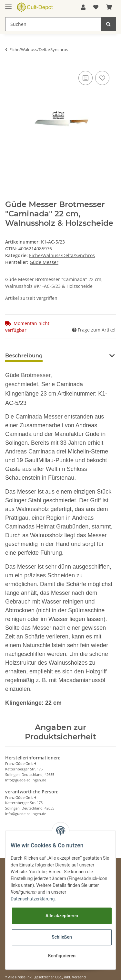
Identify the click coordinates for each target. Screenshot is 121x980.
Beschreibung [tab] (24, 356)
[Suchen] (53, 24)
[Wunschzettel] (96, 7)
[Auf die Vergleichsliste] (86, 78)
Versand (79, 977)
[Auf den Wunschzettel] (102, 78)
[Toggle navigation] (8, 4)
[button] (83, 7)
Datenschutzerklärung (33, 899)
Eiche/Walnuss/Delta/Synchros (62, 255)
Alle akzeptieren (62, 916)
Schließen (62, 937)
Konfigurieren (62, 956)
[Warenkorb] (109, 7)
